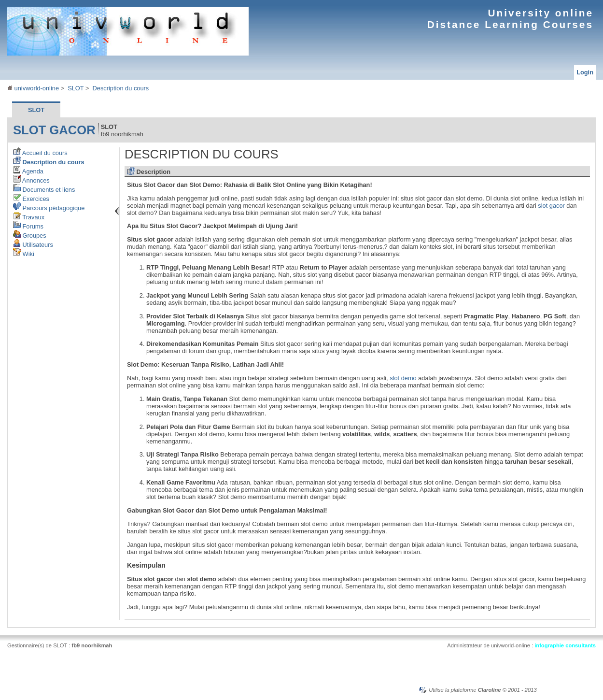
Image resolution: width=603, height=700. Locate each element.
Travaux (29, 217)
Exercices (31, 199)
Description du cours (121, 88)
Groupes (30, 236)
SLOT (76, 88)
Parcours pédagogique (49, 208)
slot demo (403, 378)
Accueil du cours (40, 153)
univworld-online (33, 88)
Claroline (490, 690)
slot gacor (54, 130)
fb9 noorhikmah (92, 645)
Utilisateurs (33, 245)
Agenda (28, 171)
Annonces (31, 180)
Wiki (24, 254)
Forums (28, 226)
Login (585, 72)
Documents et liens (44, 190)
